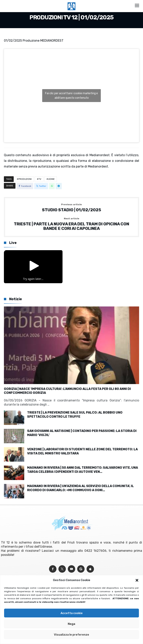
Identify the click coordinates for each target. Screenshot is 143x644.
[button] (137, 580)
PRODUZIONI (25, 179)
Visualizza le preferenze (71, 635)
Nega (71, 624)
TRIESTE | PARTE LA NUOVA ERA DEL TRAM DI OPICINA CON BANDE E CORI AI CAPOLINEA (71, 224)
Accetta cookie (72, 613)
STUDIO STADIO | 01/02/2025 (71, 208)
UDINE (51, 179)
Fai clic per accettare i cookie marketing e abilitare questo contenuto (71, 96)
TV (40, 179)
